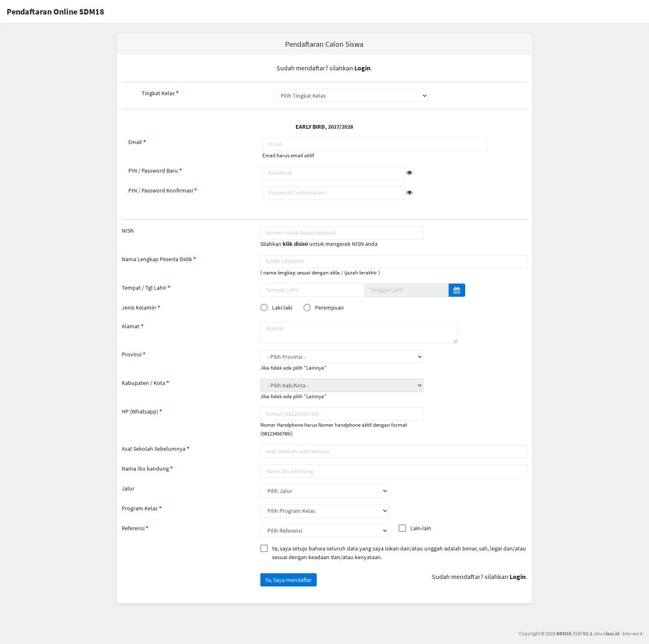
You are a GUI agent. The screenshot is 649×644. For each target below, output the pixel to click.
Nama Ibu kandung (145, 469)
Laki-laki (278, 307)
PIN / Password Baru (153, 171)
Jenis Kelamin (139, 308)
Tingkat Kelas (158, 93)
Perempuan (325, 307)
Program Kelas (140, 508)
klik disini (295, 244)
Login (362, 68)
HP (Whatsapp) (140, 411)
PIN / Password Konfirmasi (161, 190)
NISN (128, 231)
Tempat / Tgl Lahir (144, 288)
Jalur (128, 488)
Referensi (133, 528)
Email (135, 142)
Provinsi (132, 354)
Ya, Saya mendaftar (288, 580)
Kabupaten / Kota (143, 383)
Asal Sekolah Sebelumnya (154, 449)
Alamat (131, 326)
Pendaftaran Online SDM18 (55, 11)
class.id (611, 633)
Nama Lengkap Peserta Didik (157, 259)
